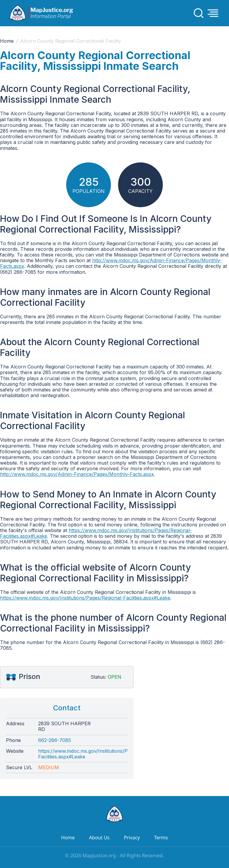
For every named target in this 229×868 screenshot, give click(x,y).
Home (7, 41)
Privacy (132, 838)
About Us (99, 838)
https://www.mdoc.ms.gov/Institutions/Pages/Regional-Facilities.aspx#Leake (96, 533)
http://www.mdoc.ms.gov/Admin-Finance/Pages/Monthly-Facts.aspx (111, 263)
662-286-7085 (55, 740)
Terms (161, 838)
